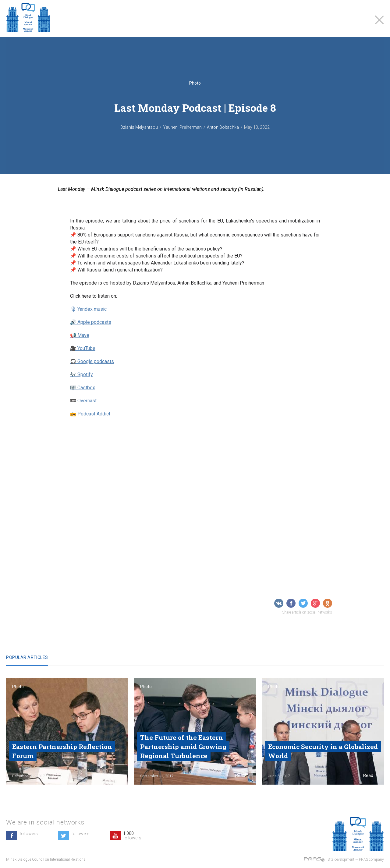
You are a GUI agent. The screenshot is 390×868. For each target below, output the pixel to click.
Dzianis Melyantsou (139, 127)
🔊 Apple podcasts (91, 322)
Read (115, 775)
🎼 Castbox (83, 388)
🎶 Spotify (82, 374)
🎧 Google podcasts (92, 361)
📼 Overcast (83, 401)
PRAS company (371, 859)
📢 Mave (80, 335)
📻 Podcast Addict (90, 414)
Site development (341, 859)
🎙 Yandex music (88, 309)
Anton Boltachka (223, 127)
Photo (195, 83)
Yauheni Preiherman (182, 127)
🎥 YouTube (83, 348)
